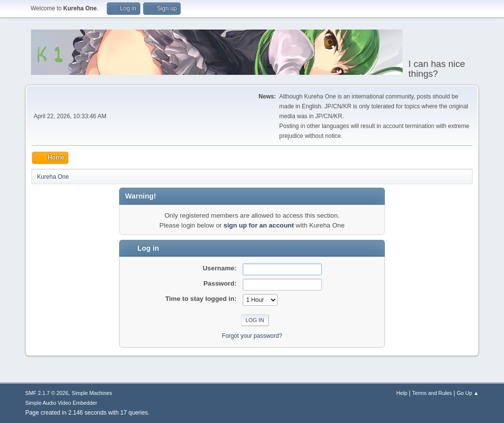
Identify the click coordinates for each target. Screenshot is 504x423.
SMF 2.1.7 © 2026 (47, 393)
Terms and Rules (432, 393)
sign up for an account (259, 225)
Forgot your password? (252, 336)
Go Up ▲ (468, 393)
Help (402, 393)
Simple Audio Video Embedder (61, 403)
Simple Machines (92, 393)
